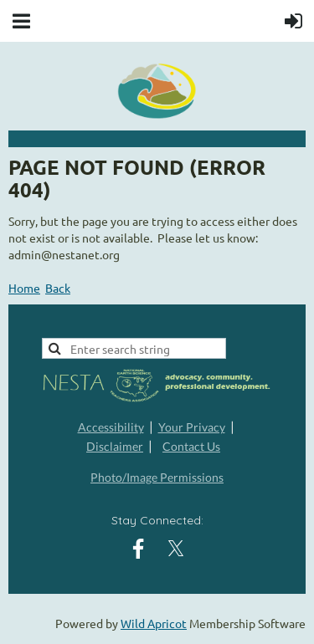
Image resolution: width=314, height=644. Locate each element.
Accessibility (111, 427)
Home (24, 288)
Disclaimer (115, 446)
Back (58, 288)
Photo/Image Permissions (157, 477)
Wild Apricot (154, 623)
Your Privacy (192, 427)
